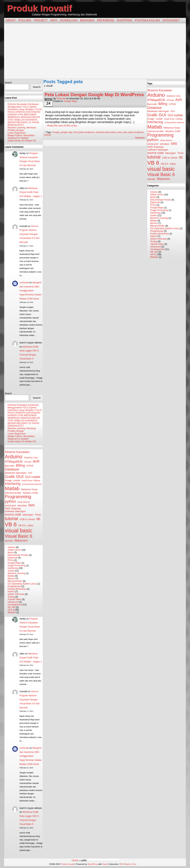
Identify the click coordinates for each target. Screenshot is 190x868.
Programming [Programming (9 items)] (18, 497)
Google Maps (14, 563)
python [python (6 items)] (10, 501)
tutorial (47, 135)
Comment (140, 138)
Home (75, 860)
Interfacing (13, 568)
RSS (121, 864)
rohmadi (61, 99)
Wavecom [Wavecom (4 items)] (21, 540)
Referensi (106, 20)
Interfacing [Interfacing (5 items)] (13, 484)
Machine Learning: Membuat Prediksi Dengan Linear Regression (22, 130)
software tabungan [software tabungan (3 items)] (15, 511)
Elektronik (13, 558)
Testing (11, 597)
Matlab (11, 576)
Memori (11, 579)
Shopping (125, 20)
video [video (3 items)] (30, 525)
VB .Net (11, 607)
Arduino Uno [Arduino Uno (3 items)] (31, 458)
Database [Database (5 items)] (12, 469)
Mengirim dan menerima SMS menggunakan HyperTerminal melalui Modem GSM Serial (31, 291)
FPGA (11, 560)
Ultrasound (13, 602)
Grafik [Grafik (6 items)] (10, 477)
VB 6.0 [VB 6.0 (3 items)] (22, 525)
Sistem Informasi (16, 594)
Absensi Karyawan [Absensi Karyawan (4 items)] (17, 452)
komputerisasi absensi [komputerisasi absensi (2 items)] (32, 484)
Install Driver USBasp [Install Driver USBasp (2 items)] (31, 481)
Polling (25, 20)
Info (54, 20)
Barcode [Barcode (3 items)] (10, 466)
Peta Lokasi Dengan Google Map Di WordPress (94, 95)
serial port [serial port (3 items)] (10, 506)
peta (119, 132)
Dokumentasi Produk (18, 555)
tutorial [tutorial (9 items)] (11, 519)
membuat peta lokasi (106, 132)
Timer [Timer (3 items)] (38, 515)
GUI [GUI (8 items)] (20, 477)
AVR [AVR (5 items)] (36, 462)
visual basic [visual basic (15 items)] (19, 531)
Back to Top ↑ (131, 864)
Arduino (11, 547)
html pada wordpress (84, 132)
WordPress (92, 864)
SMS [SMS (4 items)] (31, 505)
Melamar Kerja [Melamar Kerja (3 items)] (29, 489)
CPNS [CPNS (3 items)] (30, 466)
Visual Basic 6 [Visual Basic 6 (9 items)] (19, 536)
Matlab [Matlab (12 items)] (12, 489)
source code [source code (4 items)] (13, 514)
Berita (10, 552)
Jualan (11, 571)
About (11, 20)
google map (67, 132)
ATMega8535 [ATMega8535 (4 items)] (14, 462)
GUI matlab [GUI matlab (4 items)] (33, 477)
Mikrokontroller (15, 581)
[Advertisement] (95, 51)
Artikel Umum (14, 550)
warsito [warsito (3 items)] (9, 541)
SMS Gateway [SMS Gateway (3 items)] (13, 509)
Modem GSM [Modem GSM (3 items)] (30, 493)
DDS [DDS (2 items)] (30, 473)
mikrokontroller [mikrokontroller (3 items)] (13, 493)
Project (41, 20)
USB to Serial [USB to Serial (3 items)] (27, 519)
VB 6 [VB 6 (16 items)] (11, 524)
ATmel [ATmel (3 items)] (28, 462)
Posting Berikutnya (17, 589)
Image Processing (17, 566)
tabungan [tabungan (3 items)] (28, 515)
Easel (105, 864)
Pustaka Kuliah (147, 20)
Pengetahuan (14, 586)
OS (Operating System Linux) (22, 584)
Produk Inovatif (39, 8)
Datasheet (171, 20)
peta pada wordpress (133, 132)
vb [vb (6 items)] (38, 519)
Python (11, 592)
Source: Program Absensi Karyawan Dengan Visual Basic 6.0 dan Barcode (30, 234)
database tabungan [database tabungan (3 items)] (16, 473)
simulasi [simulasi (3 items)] (22, 506)
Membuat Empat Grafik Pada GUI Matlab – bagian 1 (31, 192)
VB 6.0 (11, 610)
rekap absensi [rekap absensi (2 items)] (24, 502)
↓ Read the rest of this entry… (62, 126)
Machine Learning (16, 573)
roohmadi (24, 283)
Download (69, 20)
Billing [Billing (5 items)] (20, 465)
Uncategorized (15, 605)
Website (12, 612)
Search (8, 83)
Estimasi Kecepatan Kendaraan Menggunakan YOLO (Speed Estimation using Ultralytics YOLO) (25, 107)
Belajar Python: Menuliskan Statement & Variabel (21, 137)
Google (56, 132)
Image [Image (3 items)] (8, 480)
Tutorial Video (14, 599)
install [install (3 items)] (17, 480)
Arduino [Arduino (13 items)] (14, 457)
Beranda (87, 20)
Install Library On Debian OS (22, 141)
